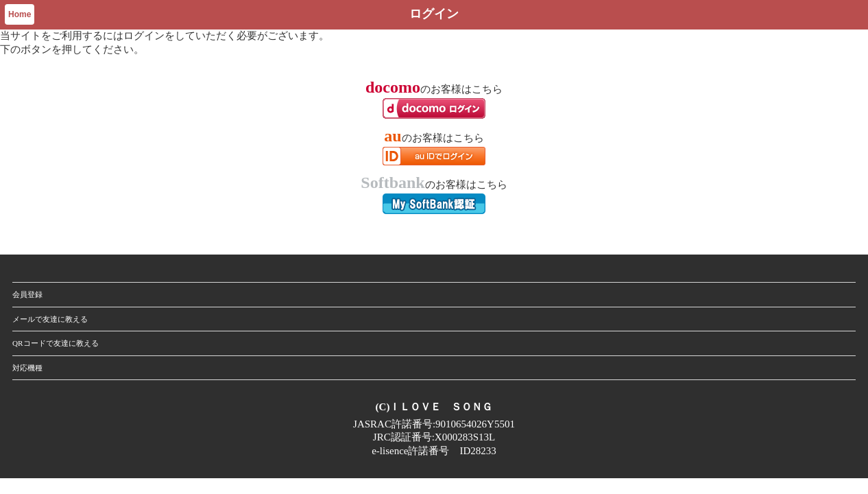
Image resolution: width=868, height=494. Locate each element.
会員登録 (27, 294)
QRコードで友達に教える (56, 343)
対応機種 (27, 368)
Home (20, 14)
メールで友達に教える (50, 319)
